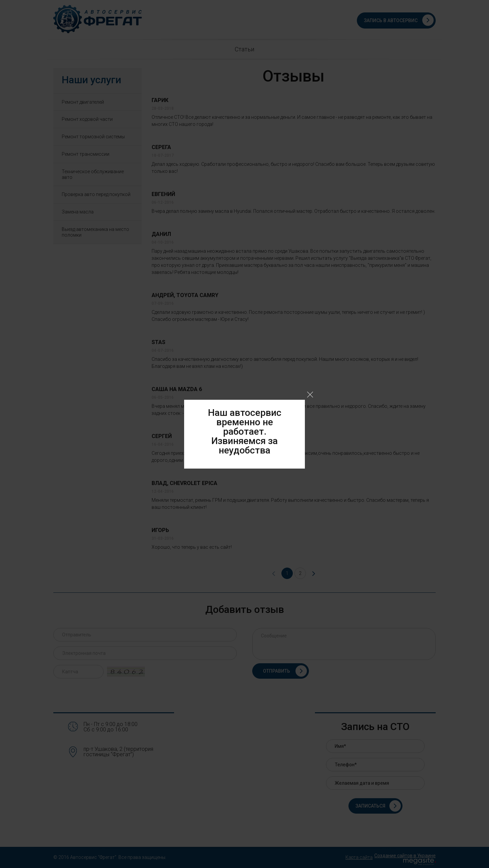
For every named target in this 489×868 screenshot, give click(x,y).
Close (310, 395)
